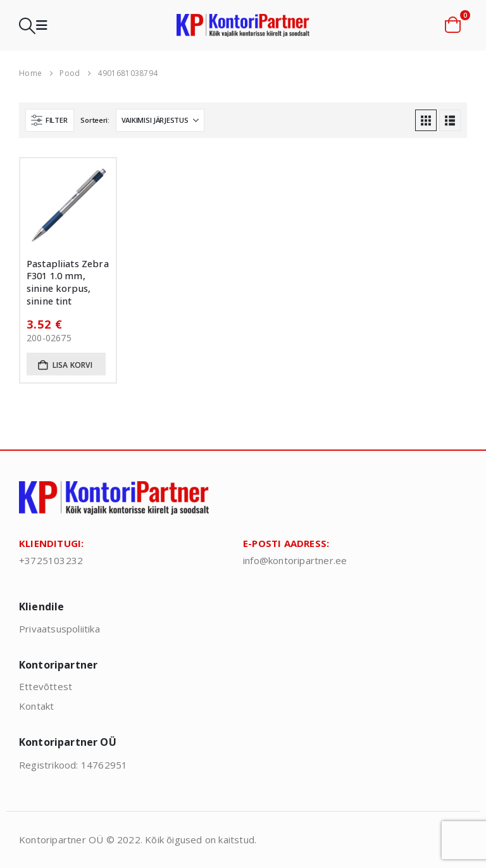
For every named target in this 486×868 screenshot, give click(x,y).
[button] (27, 26)
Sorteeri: (95, 120)
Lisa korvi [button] (72, 365)
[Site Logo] (243, 26)
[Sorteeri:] (160, 120)
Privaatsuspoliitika (59, 629)
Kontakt (36, 706)
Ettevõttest (46, 686)
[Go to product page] (68, 206)
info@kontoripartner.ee (295, 560)
